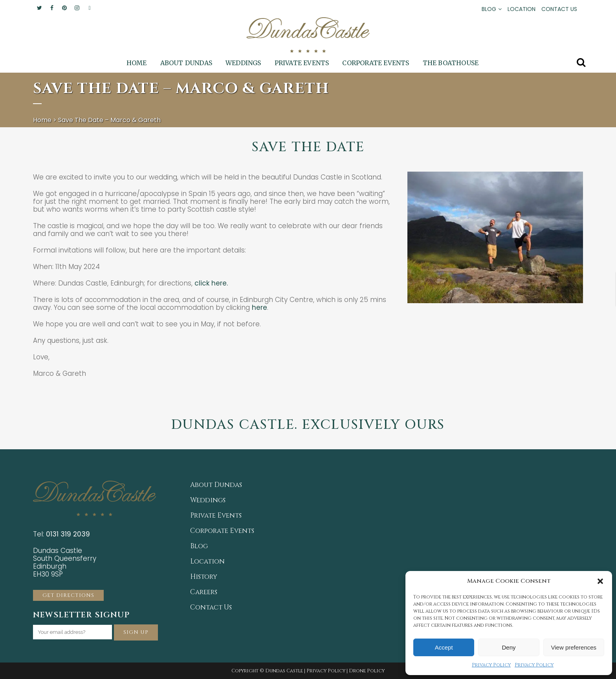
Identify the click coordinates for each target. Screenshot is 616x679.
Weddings (208, 500)
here (259, 307)
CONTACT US (559, 9)
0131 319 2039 (68, 534)
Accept (444, 647)
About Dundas (216, 485)
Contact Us (211, 608)
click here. (212, 283)
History (204, 577)
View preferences (574, 647)
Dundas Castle (284, 671)
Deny (509, 647)
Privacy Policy (491, 665)
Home (42, 120)
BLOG (489, 9)
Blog (199, 546)
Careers (204, 592)
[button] (600, 581)
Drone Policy (367, 671)
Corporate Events (222, 531)
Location (207, 562)
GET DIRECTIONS (68, 595)
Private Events (216, 516)
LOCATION (522, 9)
